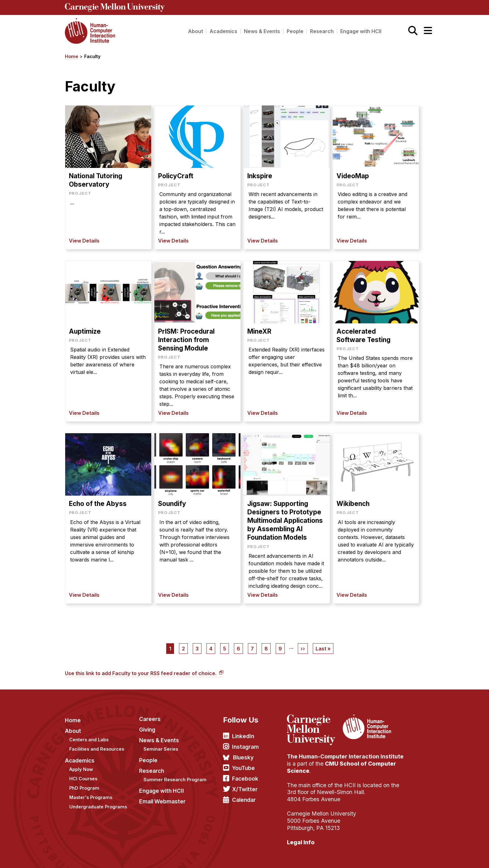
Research (322, 31)
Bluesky (243, 754)
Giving (147, 726)
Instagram (245, 743)
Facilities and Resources (97, 746)
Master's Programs (91, 794)
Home (72, 56)
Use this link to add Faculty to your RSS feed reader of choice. (141, 670)
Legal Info (301, 839)
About (196, 31)
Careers (150, 716)
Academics (223, 31)
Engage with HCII (361, 31)
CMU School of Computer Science (341, 764)
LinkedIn (243, 733)
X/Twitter (245, 786)
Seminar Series (161, 745)
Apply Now (81, 766)
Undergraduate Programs (98, 804)
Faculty (92, 56)
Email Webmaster (162, 798)
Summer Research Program (175, 776)
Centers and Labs (89, 736)
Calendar (244, 796)
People (295, 31)
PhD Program (84, 785)
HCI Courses (83, 775)
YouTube (243, 765)
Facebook (245, 775)
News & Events (262, 31)
